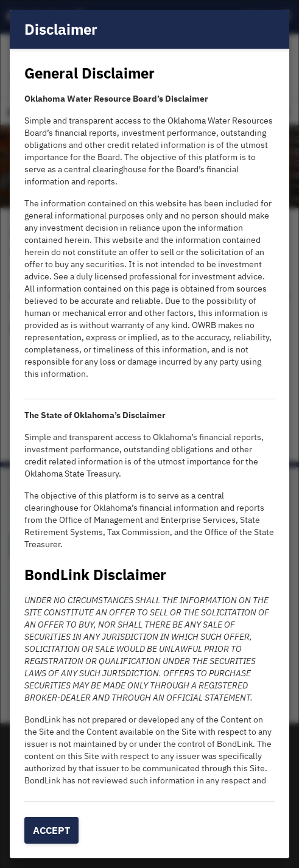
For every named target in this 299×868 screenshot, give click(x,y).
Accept (51, 830)
